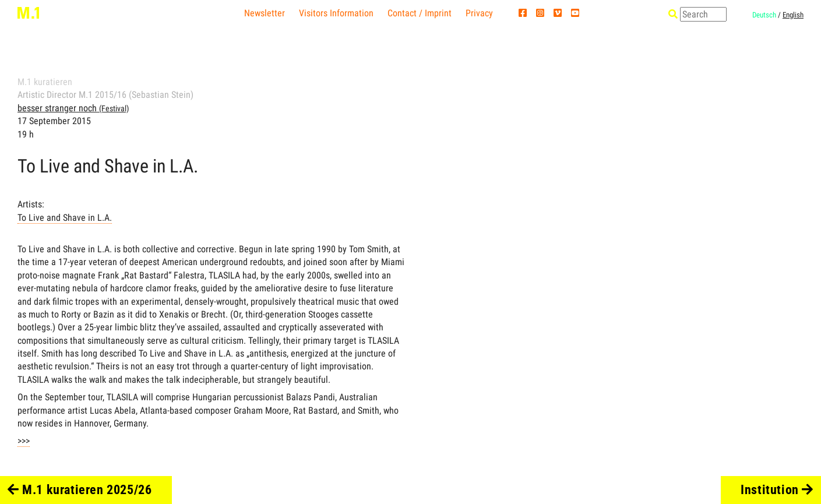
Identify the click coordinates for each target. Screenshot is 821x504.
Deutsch (764, 15)
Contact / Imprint (420, 13)
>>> (24, 441)
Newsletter (265, 13)
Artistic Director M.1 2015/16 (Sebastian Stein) (105, 95)
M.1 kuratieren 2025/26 (80, 490)
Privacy (479, 13)
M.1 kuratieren (45, 82)
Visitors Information (336, 13)
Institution (777, 490)
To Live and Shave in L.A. (65, 218)
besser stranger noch (73, 108)
